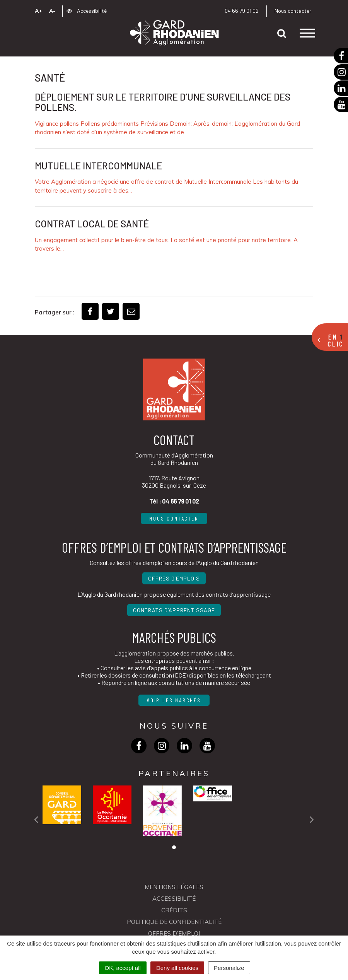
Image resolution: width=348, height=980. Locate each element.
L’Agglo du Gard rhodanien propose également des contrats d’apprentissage (174, 594)
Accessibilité (87, 11)
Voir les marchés (174, 700)
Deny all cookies (177, 968)
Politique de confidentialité (174, 922)
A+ (38, 11)
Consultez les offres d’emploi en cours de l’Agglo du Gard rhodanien (174, 563)
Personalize (229, 968)
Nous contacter (293, 11)
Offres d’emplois (174, 578)
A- (52, 11)
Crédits (174, 910)
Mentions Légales (174, 887)
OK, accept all (123, 968)
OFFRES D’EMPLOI (174, 933)
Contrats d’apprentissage (174, 610)
